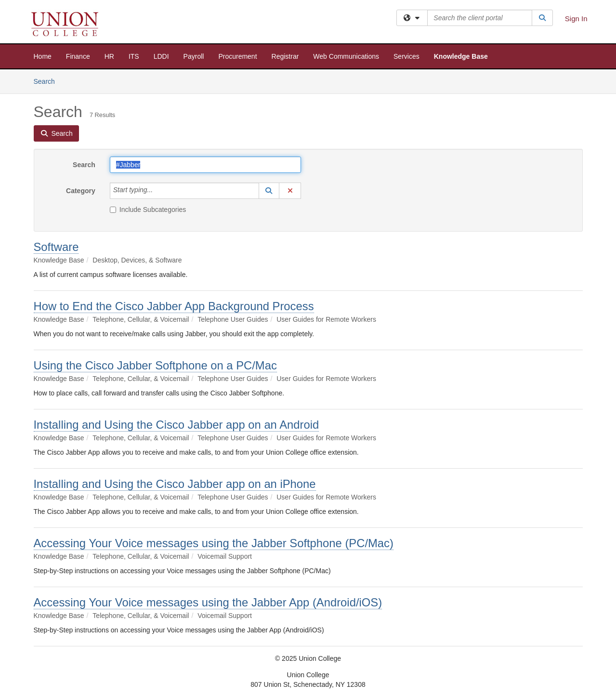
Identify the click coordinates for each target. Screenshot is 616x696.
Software (56, 247)
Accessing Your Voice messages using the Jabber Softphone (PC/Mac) (214, 543)
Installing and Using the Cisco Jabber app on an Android (177, 425)
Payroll (194, 56)
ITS (134, 56)
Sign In (576, 19)
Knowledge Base (461, 56)
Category (81, 191)
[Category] (158, 191)
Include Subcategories (148, 210)
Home (43, 56)
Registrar (285, 56)
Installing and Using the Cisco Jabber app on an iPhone (175, 484)
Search (48, 81)
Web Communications (346, 56)
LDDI (161, 56)
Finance (78, 56)
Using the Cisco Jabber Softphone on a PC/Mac (155, 365)
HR (109, 56)
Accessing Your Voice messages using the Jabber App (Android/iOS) (208, 602)
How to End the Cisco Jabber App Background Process (174, 306)
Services (406, 56)
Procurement (237, 56)
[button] (269, 191)
